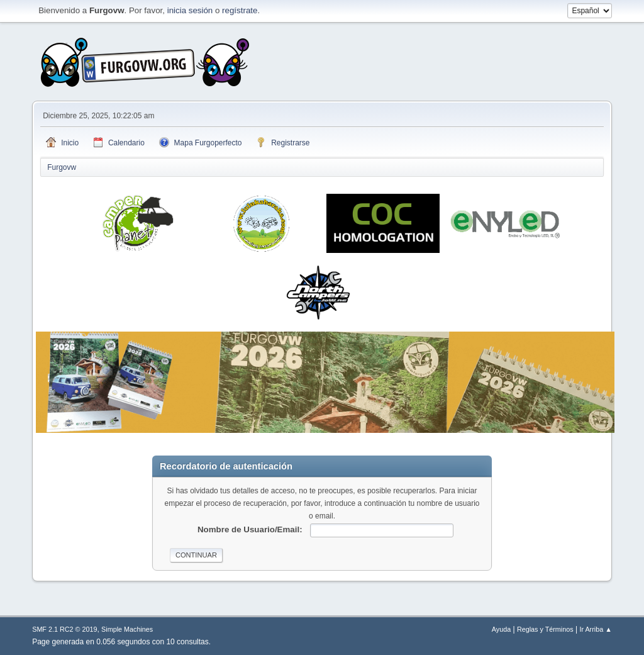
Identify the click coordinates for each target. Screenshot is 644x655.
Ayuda (501, 629)
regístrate (240, 10)
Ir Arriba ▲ (595, 629)
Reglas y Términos (545, 629)
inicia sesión (190, 10)
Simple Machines (127, 629)
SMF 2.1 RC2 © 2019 (64, 629)
